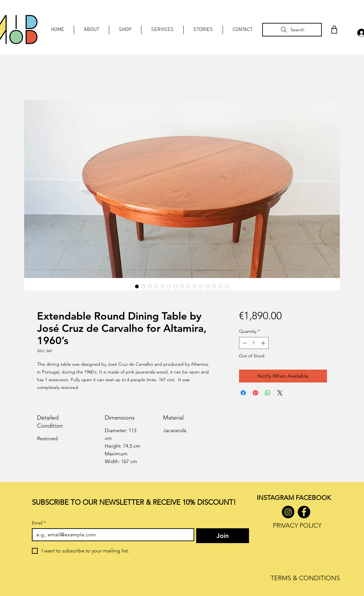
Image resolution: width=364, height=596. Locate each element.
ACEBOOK (315, 498)
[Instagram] (288, 512)
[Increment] (264, 343)
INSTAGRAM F (278, 498)
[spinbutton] (254, 343)
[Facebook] (304, 512)
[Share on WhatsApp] (268, 393)
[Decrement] (244, 343)
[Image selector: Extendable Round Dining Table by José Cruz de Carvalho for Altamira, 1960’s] (137, 286)
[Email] (111, 535)
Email (39, 523)
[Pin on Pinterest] (255, 393)
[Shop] (334, 30)
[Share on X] (280, 393)
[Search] (292, 30)
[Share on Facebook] (243, 393)
